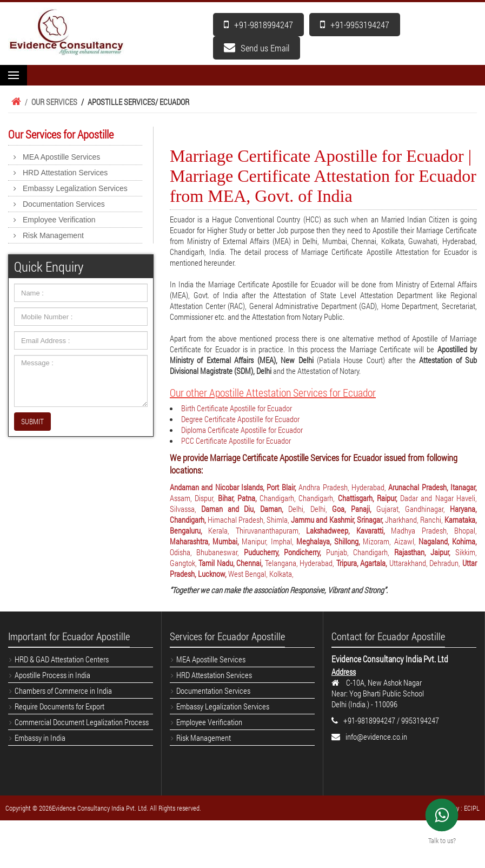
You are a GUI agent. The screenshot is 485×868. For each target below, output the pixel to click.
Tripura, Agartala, (363, 563)
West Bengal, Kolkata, (261, 574)
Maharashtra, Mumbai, (206, 541)
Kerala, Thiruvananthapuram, (257, 530)
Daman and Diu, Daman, (245, 509)
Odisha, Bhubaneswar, (207, 552)
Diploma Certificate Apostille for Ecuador (242, 430)
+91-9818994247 (258, 25)
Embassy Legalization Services (75, 188)
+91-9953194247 (355, 25)
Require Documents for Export (59, 706)
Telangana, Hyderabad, (301, 563)
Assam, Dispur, (194, 498)
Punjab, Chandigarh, (360, 552)
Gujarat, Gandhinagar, (413, 509)
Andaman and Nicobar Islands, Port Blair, (234, 487)
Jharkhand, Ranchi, (415, 520)
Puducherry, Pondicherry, (285, 552)
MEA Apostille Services (61, 157)
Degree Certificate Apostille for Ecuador (240, 419)
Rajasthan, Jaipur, (425, 552)
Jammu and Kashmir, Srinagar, (338, 520)
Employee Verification (59, 220)
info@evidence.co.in (376, 737)
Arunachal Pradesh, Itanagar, (433, 487)
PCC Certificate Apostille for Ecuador (236, 440)
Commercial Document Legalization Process (82, 722)
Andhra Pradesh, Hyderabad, (343, 487)
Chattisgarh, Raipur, (369, 498)
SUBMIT (32, 421)
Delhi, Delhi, (310, 509)
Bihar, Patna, (239, 498)
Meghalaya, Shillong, (330, 541)
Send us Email (257, 48)
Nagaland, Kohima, (448, 541)
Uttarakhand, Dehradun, (426, 563)
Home (15, 102)
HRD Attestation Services (65, 173)
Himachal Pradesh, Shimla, (249, 520)
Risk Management (53, 235)
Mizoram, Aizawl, (390, 541)
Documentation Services (64, 204)
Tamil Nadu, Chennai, (232, 563)
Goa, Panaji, (354, 509)
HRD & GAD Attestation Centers (62, 659)
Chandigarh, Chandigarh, (299, 498)
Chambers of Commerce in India (63, 691)
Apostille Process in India (52, 675)
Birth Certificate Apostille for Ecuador (237, 408)
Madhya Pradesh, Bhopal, (434, 530)
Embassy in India (40, 738)
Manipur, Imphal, (269, 541)
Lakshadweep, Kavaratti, (348, 530)
